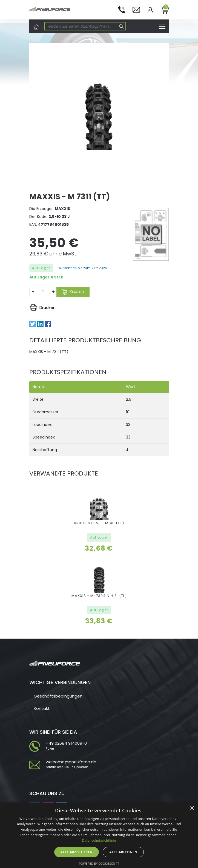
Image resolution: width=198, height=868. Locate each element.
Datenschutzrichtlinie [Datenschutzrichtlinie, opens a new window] (99, 840)
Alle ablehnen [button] (123, 852)
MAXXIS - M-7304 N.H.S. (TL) (99, 596)
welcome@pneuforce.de (71, 762)
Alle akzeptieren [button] (77, 852)
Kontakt (42, 708)
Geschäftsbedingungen (58, 696)
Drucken (43, 307)
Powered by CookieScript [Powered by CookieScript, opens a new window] (99, 863)
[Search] (81, 26)
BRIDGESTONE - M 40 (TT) (99, 523)
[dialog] (99, 835)
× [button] (192, 808)
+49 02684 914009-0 (66, 743)
